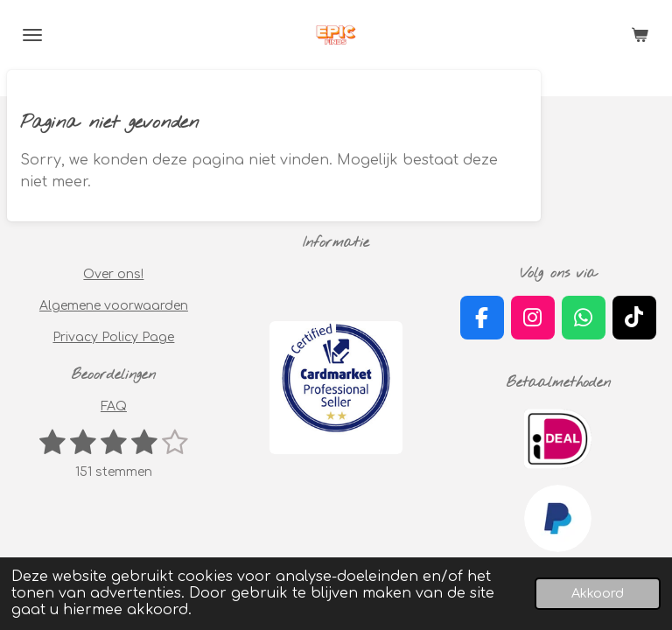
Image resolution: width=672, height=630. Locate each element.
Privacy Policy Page (113, 337)
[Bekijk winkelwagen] (640, 35)
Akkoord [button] (598, 593)
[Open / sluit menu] (32, 35)
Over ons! (113, 274)
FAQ (114, 406)
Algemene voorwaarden (114, 306)
